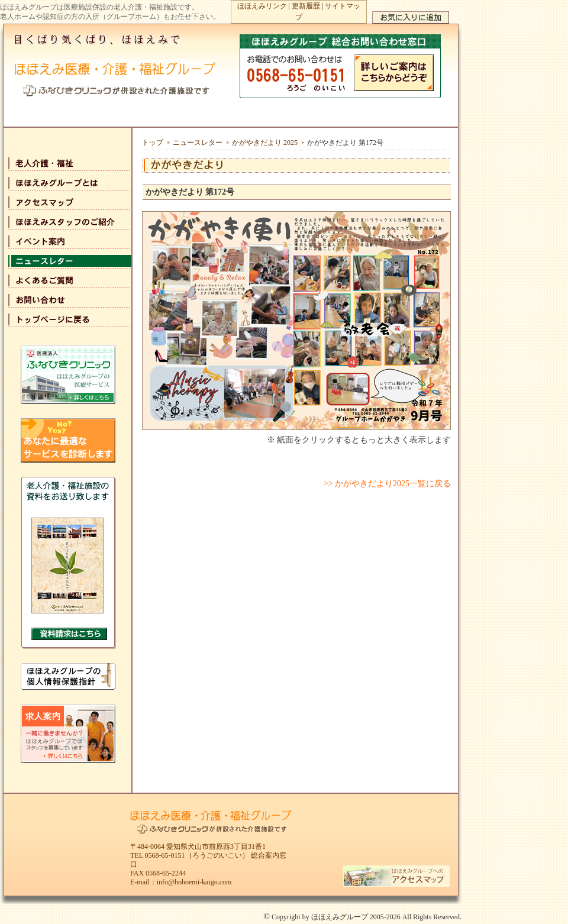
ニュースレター (198, 143)
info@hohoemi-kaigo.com (194, 882)
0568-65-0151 (165, 855)
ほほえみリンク (262, 6)
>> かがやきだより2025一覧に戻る (387, 484)
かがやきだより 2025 (265, 143)
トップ (153, 143)
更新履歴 (306, 6)
